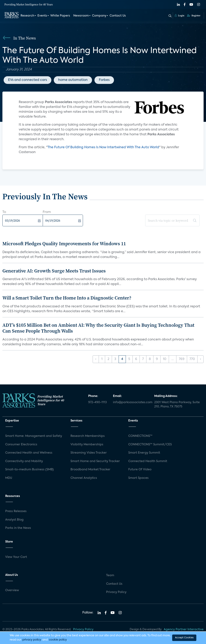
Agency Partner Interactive (184, 629)
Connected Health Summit (148, 461)
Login (180, 16)
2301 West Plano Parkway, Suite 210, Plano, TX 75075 (177, 405)
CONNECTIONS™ (140, 436)
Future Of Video (140, 470)
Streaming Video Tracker (89, 453)
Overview (12, 590)
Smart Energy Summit (144, 453)
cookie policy (58, 640)
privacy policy (32, 640)
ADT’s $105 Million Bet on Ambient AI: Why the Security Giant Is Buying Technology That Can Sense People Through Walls (98, 328)
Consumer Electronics (21, 445)
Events (42, 16)
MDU (9, 478)
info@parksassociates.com (131, 402)
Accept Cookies (184, 638)
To (4, 212)
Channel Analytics (84, 478)
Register (194, 16)
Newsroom (81, 16)
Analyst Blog (14, 520)
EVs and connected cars (27, 80)
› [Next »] (200, 359)
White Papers (60, 16)
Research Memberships (88, 436)
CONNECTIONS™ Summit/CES (150, 445)
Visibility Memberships (87, 445)
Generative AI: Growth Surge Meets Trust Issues (54, 271)
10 (165, 359)
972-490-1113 (97, 402)
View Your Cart (16, 557)
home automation (73, 80)
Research (27, 16)
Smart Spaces (138, 478)
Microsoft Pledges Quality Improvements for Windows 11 (64, 244)
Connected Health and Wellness (29, 453)
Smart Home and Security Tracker (95, 461)
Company (99, 16)
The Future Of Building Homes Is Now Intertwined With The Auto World (103, 147)
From (47, 212)
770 (192, 359)
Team (110, 575)
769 (182, 359)
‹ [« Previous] (96, 359)
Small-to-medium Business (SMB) (30, 470)
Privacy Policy (116, 592)
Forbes (104, 80)
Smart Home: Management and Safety (34, 436)
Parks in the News (18, 528)
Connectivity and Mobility (24, 461)
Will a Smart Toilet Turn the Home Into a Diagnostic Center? (67, 298)
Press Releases (16, 511)
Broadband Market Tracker (90, 470)
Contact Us (118, 16)
